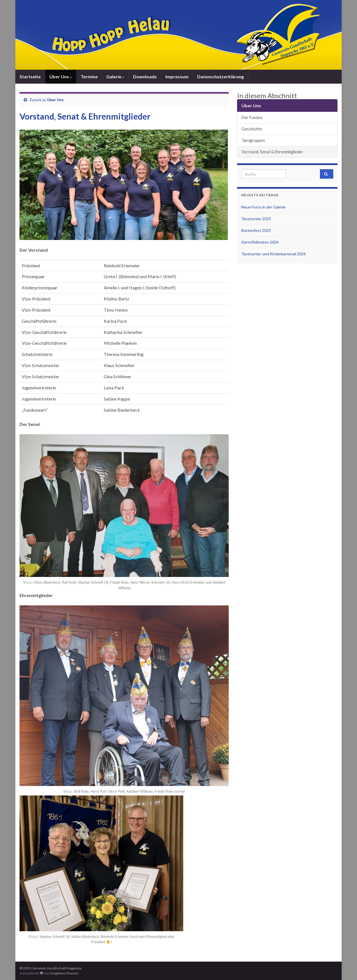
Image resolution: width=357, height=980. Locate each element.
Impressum (177, 77)
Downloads (145, 77)
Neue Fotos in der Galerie (263, 207)
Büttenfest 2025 (256, 230)
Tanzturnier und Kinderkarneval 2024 (273, 254)
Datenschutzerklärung (220, 77)
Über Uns (61, 77)
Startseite (30, 77)
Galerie (115, 77)
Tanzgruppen (253, 140)
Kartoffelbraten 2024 (260, 242)
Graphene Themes (64, 973)
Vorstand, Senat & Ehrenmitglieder (272, 152)
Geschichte (252, 129)
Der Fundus (252, 117)
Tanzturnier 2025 (256, 219)
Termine (89, 77)
